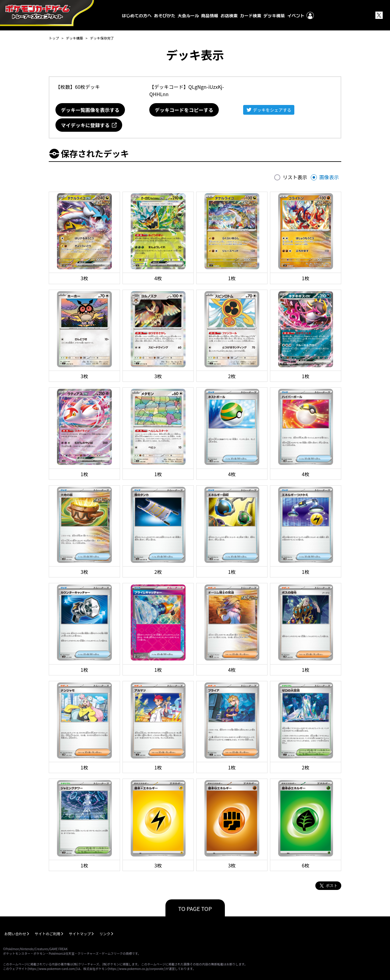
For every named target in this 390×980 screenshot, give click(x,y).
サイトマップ (80, 934)
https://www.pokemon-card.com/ (52, 969)
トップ (54, 38)
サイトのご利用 (48, 934)
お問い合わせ (15, 934)
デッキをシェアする (272, 110)
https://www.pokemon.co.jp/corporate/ (137, 969)
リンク (105, 934)
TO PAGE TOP (195, 909)
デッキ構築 (74, 38)
